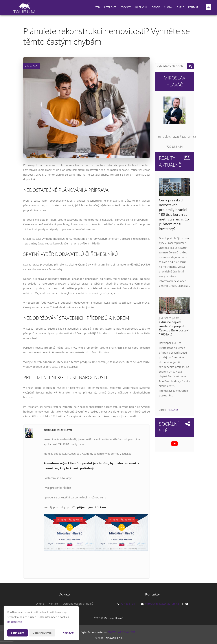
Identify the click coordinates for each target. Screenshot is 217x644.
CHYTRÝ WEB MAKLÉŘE (121, 632)
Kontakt (193, 7)
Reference (110, 7)
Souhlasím (18, 633)
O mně (180, 7)
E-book (156, 7)
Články (168, 7)
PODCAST (126, 7)
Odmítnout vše (42, 633)
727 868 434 (128, 604)
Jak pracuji (141, 7)
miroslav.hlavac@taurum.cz (162, 604)
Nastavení (69, 633)
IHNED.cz (172, 410)
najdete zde (15, 622)
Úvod (97, 7)
